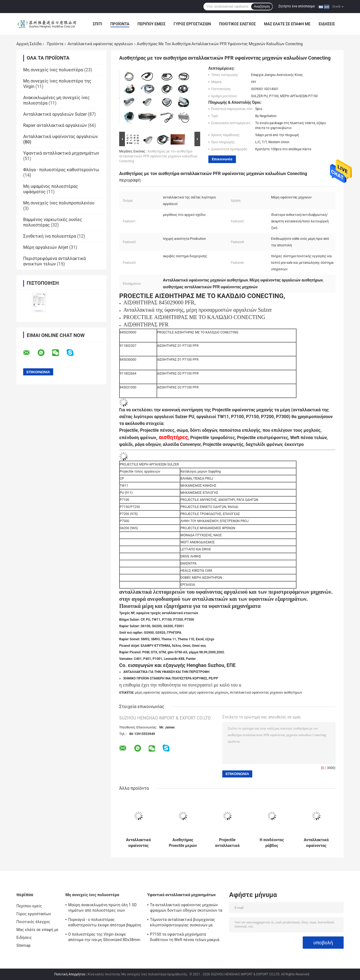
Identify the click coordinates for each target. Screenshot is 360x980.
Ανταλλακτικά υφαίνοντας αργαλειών (100, 44)
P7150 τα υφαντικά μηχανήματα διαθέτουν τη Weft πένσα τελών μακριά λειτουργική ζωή (185, 938)
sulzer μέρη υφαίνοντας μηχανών (204, 693)
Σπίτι (97, 24)
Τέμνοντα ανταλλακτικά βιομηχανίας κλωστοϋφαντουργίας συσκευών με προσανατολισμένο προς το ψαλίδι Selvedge (183, 923)
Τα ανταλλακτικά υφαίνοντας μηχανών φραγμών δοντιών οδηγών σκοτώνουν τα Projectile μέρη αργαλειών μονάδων (186, 908)
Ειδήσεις (327, 24)
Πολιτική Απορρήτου (70, 974)
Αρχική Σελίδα (29, 44)
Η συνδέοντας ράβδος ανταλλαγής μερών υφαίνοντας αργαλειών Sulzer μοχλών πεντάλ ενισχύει (272, 843)
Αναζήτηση (262, 7)
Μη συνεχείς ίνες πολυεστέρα (53, 70)
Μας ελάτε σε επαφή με (287, 24)
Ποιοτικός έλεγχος (237, 24)
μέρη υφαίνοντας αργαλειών (156, 693)
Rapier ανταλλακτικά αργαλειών (55, 125)
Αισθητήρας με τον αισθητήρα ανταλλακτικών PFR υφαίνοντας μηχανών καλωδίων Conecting (158, 156)
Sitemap (23, 945)
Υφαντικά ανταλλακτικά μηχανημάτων (61, 153)
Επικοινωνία (222, 159)
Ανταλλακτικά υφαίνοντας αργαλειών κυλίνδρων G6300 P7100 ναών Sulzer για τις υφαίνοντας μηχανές (138, 843)
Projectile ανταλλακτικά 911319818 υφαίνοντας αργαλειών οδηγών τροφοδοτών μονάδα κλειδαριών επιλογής (227, 843)
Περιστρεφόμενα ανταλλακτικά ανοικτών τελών (55, 261)
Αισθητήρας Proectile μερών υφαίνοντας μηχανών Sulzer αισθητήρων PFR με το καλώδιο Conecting (183, 843)
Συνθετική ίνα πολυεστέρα (50, 236)
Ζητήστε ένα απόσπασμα (297, 6)
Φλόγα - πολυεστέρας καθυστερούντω (61, 170)
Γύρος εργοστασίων (192, 24)
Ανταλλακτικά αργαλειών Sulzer (55, 114)
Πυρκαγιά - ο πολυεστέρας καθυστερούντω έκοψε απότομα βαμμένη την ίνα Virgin (105, 923)
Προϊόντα (120, 24)
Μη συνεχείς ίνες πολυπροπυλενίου (59, 203)
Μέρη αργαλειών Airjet (46, 247)
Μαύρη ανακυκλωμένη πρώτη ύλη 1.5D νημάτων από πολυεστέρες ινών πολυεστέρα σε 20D (102, 908)
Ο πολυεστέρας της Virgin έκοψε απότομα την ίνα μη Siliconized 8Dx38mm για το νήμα (104, 938)
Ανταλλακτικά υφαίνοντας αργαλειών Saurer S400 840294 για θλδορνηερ (316, 843)
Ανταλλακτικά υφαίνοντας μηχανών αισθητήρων (266, 693)
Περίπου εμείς (151, 24)
